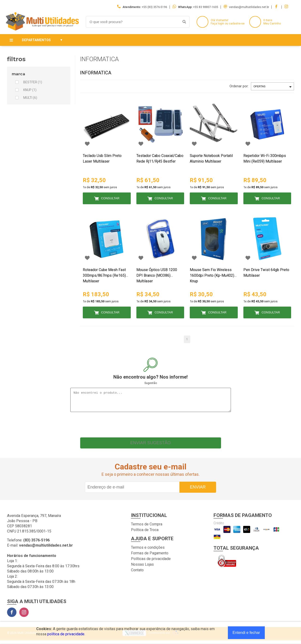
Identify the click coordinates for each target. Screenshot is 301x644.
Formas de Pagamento (150, 557)
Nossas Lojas (142, 568)
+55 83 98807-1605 (206, 7)
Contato (137, 574)
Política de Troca (145, 533)
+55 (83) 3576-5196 (154, 7)
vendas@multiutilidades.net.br (249, 7)
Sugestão (151, 383)
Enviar (198, 491)
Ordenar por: (239, 86)
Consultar (110, 198)
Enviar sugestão (150, 446)
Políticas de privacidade (151, 562)
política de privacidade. (66, 634)
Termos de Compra (147, 528)
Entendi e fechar (246, 633)
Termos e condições (148, 551)
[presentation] (150, 427)
